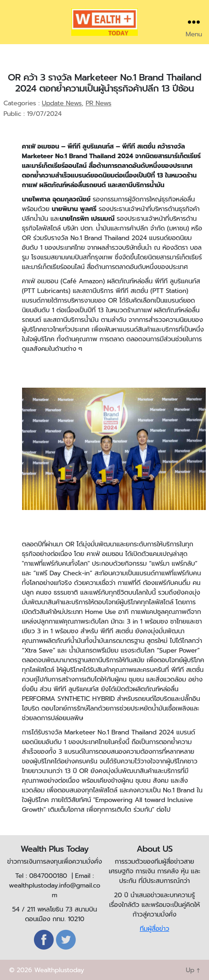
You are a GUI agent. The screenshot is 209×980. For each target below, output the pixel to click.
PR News (98, 103)
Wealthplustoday (59, 970)
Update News (62, 103)
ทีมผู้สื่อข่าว (154, 929)
